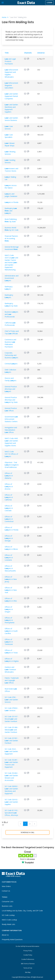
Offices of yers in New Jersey (11, 579)
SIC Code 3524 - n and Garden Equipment (11, 751)
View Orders (6, 886)
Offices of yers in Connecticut (9, 519)
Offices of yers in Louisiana (9, 558)
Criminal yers (11, 364)
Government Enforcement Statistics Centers (11, 419)
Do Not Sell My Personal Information (27, 946)
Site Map (28, 972)
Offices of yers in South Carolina (11, 631)
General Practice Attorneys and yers (11, 389)
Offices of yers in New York (11, 590)
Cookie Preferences (28, 959)
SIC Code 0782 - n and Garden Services (11, 700)
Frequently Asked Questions (12, 939)
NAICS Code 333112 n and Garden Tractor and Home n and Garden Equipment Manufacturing (11, 262)
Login (49, 3)
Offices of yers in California (9, 497)
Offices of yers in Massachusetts (10, 568)
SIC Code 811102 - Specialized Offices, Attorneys (12, 813)
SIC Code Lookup (8, 915)
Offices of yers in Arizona (9, 486)
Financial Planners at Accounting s (11, 238)
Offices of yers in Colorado (9, 508)
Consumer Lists (8, 901)
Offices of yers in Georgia (9, 538)
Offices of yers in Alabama (9, 476)
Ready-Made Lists (8, 924)
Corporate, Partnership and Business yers (11, 355)
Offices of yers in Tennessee (9, 642)
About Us (5, 935)
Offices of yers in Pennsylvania (9, 620)
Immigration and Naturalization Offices (11, 430)
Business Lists (7, 906)
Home (4, 17)
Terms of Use (28, 968)
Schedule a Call (27, 832)
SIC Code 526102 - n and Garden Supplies (12, 802)
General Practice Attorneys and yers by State (11, 400)
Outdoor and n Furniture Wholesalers (10, 670)
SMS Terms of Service (28, 964)
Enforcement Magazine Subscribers (11, 85)
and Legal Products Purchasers (10, 61)
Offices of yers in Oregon (9, 609)
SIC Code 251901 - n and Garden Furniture (12, 741)
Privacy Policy (28, 951)
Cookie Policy (28, 955)
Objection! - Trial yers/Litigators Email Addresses (12, 465)
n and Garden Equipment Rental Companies (11, 96)
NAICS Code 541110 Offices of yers (11, 454)
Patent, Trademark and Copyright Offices (12, 680)
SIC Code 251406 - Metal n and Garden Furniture (12, 730)
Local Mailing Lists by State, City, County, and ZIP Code (22, 911)
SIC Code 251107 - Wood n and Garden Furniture (12, 719)
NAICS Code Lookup (9, 920)
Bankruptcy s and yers (11, 211)
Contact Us (6, 891)
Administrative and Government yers (12, 278)
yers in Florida (11, 202)
